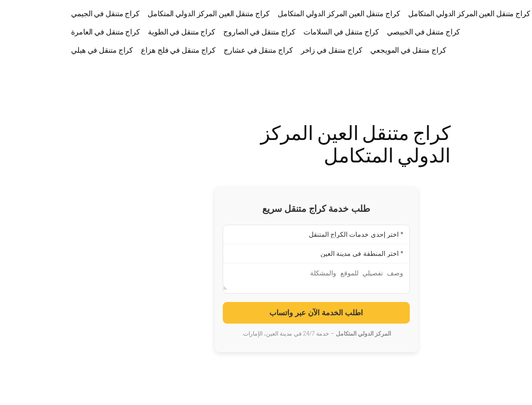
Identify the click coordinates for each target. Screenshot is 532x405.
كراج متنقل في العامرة (55, 32)
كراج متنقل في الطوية (131, 32)
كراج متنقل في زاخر (281, 50)
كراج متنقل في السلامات (291, 32)
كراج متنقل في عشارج (208, 50)
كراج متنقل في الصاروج (209, 32)
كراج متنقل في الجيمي (55, 13)
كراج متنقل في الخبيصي (373, 32)
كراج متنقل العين (501, 32)
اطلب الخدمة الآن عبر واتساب (266, 316)
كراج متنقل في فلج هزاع (128, 50)
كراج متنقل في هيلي (52, 50)
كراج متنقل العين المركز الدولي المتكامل (419, 13)
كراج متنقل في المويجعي (358, 50)
